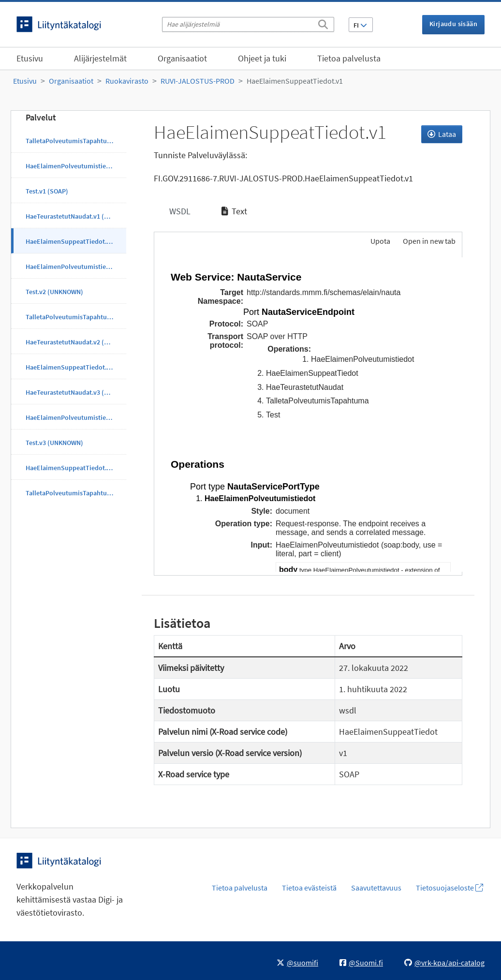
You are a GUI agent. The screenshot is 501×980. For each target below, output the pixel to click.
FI (360, 25)
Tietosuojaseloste (449, 888)
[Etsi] (323, 23)
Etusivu (30, 58)
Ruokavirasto (127, 81)
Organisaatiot (182, 58)
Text (234, 211)
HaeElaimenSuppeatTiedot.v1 (295, 81)
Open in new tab (429, 241)
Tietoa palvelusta (349, 58)
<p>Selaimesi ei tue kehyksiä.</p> (308, 415)
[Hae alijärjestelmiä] (248, 24)
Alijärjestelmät (100, 58)
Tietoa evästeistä (309, 888)
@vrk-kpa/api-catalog (444, 963)
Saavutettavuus (376, 888)
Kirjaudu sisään (453, 24)
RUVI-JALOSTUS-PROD (198, 81)
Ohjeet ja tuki (262, 58)
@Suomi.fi (361, 963)
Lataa (442, 134)
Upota (380, 241)
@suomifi (297, 963)
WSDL (179, 211)
